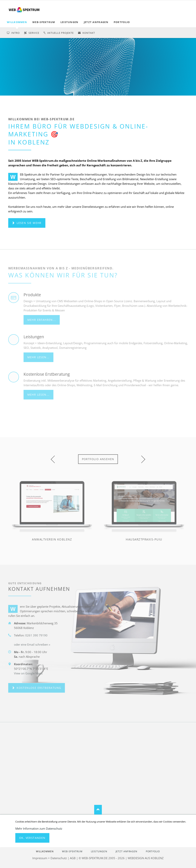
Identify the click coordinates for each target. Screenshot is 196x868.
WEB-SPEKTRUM (44, 22)
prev (55, 459)
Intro (16, 33)
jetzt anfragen (96, 22)
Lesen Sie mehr (29, 223)
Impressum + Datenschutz (50, 858)
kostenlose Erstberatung (38, 688)
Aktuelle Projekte (60, 33)
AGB (73, 858)
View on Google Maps (28, 673)
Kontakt (89, 33)
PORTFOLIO (122, 22)
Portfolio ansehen (98, 459)
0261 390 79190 (36, 635)
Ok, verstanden (32, 838)
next (141, 459)
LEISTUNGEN (69, 22)
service (34, 33)
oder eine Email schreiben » (32, 644)
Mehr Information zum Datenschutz (39, 828)
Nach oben (98, 810)
